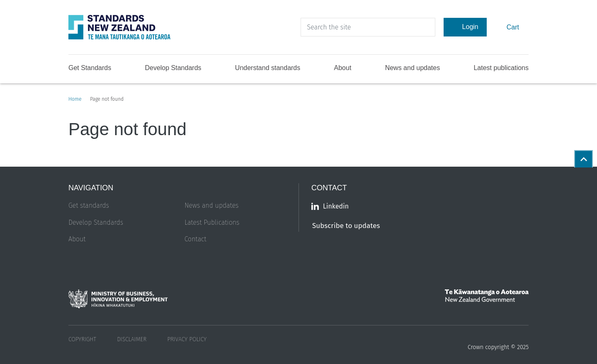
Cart (512, 27)
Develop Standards (173, 68)
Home (75, 99)
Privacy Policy (187, 339)
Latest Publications (212, 222)
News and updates (413, 68)
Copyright (82, 339)
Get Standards (90, 68)
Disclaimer (132, 339)
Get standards (89, 205)
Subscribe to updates (346, 226)
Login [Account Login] (465, 27)
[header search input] (368, 27)
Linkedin (330, 206)
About (343, 68)
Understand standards (268, 68)
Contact (195, 239)
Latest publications (501, 68)
